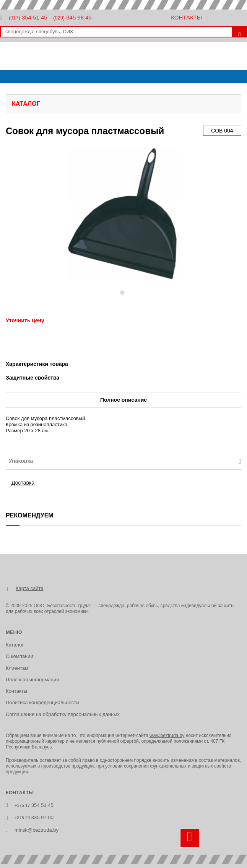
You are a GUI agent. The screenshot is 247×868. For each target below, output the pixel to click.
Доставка (23, 483)
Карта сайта (29, 588)
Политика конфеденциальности (42, 702)
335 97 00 (34, 817)
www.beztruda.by (167, 735)
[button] (63, 215)
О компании (19, 656)
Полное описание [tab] (123, 400)
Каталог (15, 645)
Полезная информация (32, 680)
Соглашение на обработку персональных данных (63, 714)
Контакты (186, 17)
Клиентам (17, 668)
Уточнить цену (25, 320)
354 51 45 (28, 17)
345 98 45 (72, 17)
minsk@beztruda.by (37, 830)
